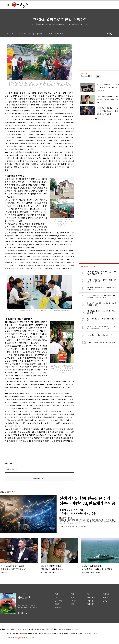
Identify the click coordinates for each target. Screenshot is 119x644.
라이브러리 (91, 601)
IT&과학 (74, 601)
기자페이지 (91, 604)
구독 (98, 76)
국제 (72, 598)
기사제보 (106, 594)
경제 (72, 594)
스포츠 (57, 604)
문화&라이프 (59, 601)
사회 (56, 598)
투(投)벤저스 (87, 76)
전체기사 (58, 608)
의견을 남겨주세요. (13, 469)
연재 (88, 594)
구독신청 (106, 598)
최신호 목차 (91, 598)
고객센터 (36, 629)
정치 (56, 594)
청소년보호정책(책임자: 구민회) (68, 629)
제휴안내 (30, 629)
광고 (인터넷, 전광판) (20, 629)
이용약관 (43, 629)
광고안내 (106, 601)
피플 (72, 604)
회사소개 (9, 629)
